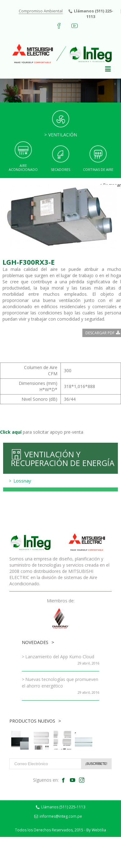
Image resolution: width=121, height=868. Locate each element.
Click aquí (11, 432)
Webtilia (99, 830)
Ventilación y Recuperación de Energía (63, 458)
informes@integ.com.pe (58, 816)
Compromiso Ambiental (41, 11)
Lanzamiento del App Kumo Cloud (60, 657)
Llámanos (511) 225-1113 (91, 14)
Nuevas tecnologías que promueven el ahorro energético (60, 683)
